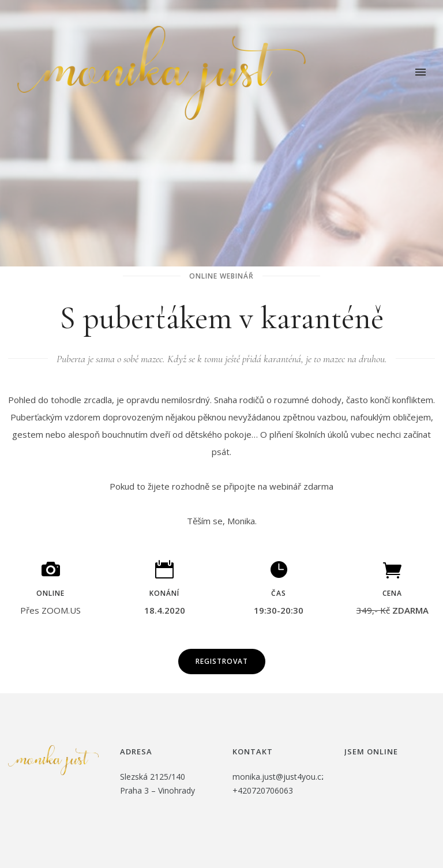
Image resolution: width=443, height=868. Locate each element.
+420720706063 (263, 790)
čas (279, 593)
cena (392, 593)
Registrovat (222, 661)
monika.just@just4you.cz (279, 777)
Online (50, 593)
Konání (164, 593)
